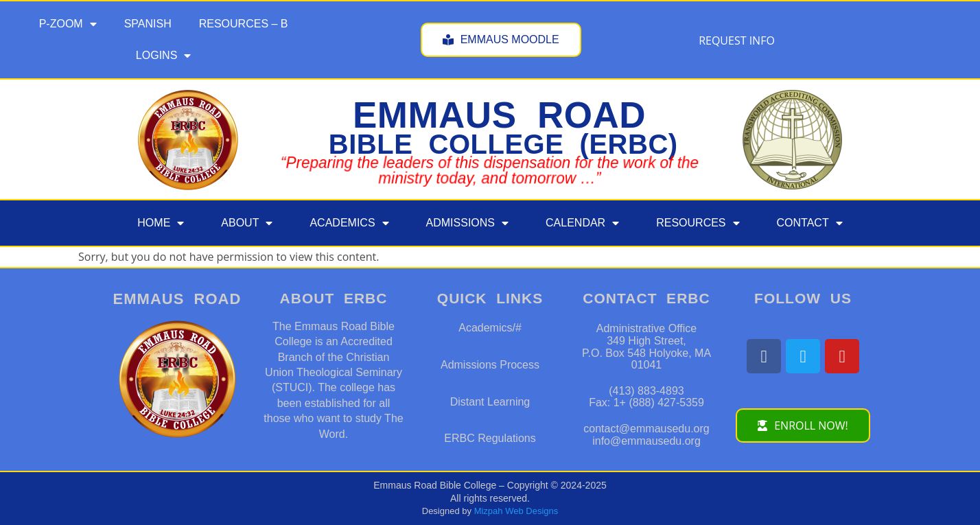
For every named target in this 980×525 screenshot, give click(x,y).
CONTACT (810, 223)
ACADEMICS (349, 223)
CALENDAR (582, 223)
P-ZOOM (68, 24)
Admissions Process (490, 365)
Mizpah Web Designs (516, 511)
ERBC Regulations (490, 438)
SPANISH (148, 24)
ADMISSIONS (467, 223)
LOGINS (163, 56)
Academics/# (490, 328)
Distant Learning (490, 402)
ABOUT (247, 223)
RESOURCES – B (244, 24)
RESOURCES (698, 223)
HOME (161, 223)
